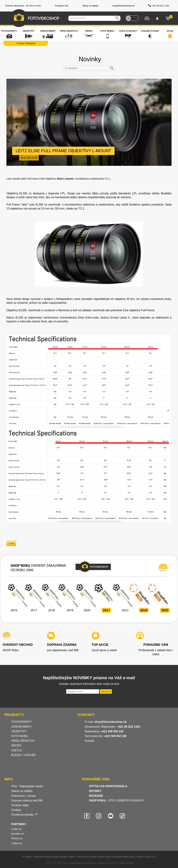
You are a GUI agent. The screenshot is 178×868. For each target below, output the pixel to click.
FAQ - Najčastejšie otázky (27, 786)
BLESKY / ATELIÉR (23, 755)
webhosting (103, 863)
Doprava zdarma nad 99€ (27, 801)
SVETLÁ (17, 750)
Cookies (16, 810)
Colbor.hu (17, 843)
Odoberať (106, 691)
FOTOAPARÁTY (22, 722)
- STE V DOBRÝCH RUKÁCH (116, 801)
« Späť (11, 543)
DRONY (16, 745)
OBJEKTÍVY (19, 731)
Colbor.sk (16, 829)
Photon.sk (17, 838)
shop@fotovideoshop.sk (110, 722)
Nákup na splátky (22, 791)
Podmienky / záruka (24, 796)
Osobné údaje (20, 805)
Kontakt (90, 741)
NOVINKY (95, 791)
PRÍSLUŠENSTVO (23, 741)
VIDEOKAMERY (21, 727)
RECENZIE (96, 796)
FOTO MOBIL (20, 736)
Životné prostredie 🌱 (25, 815)
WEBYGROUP (127, 863)
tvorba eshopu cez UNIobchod (82, 863)
